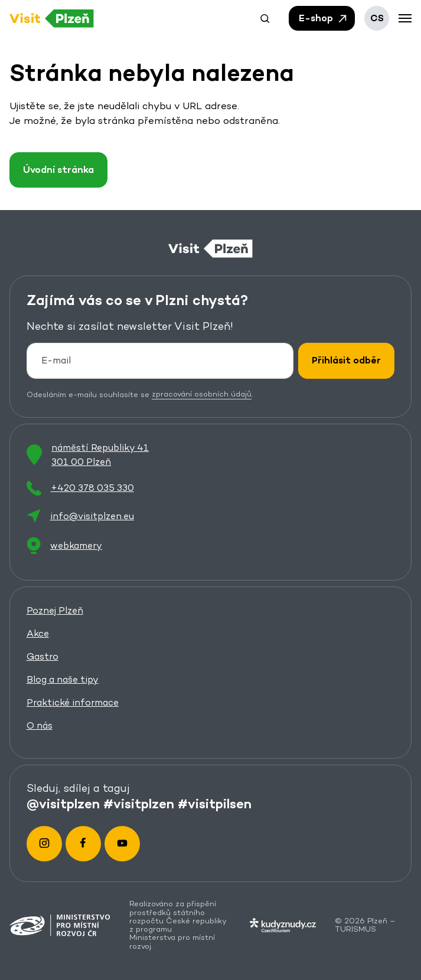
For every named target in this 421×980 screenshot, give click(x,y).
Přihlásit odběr (346, 360)
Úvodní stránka (58, 170)
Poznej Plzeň (55, 610)
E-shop (324, 18)
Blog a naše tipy (63, 679)
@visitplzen (63, 804)
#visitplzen (139, 804)
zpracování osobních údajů (202, 394)
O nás (40, 725)
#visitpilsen (215, 804)
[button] (265, 18)
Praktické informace (73, 702)
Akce (38, 633)
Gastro (43, 656)
